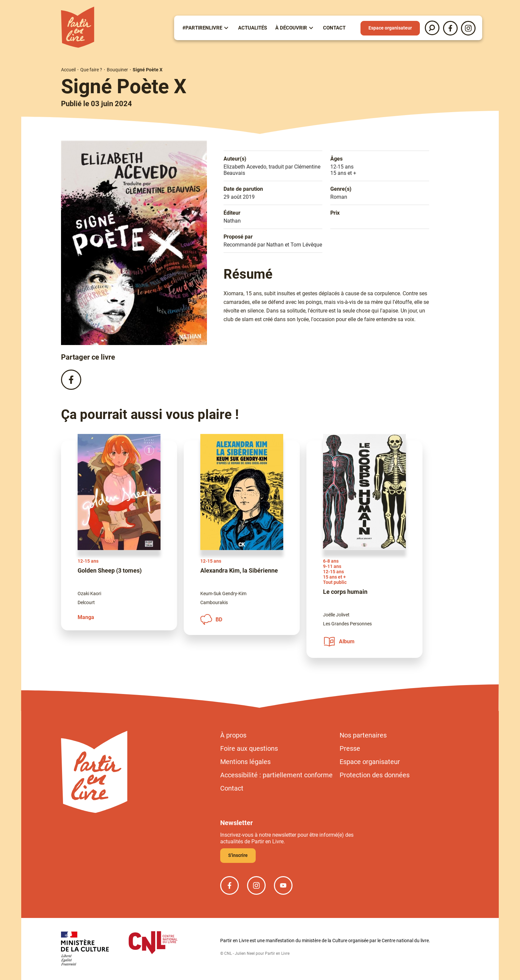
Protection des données (375, 775)
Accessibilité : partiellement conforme (276, 775)
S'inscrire (238, 855)
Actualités (253, 28)
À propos (233, 735)
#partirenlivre (202, 28)
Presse (350, 748)
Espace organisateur (390, 28)
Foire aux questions (249, 748)
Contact (334, 28)
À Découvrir (291, 28)
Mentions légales (245, 762)
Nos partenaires (363, 735)
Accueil (68, 70)
